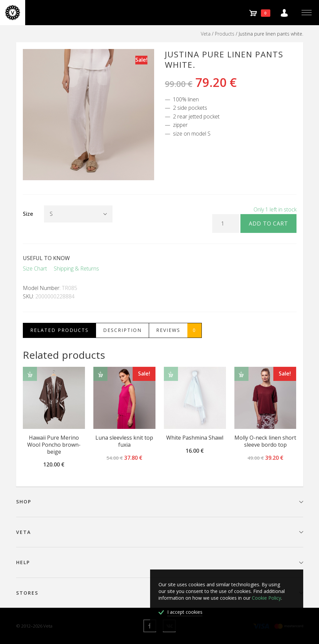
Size (28, 214)
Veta (206, 34)
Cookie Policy (266, 598)
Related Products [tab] (59, 330)
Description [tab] (122, 330)
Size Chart (35, 268)
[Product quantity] (226, 224)
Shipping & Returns (76, 268)
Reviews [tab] (179, 330)
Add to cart (268, 224)
